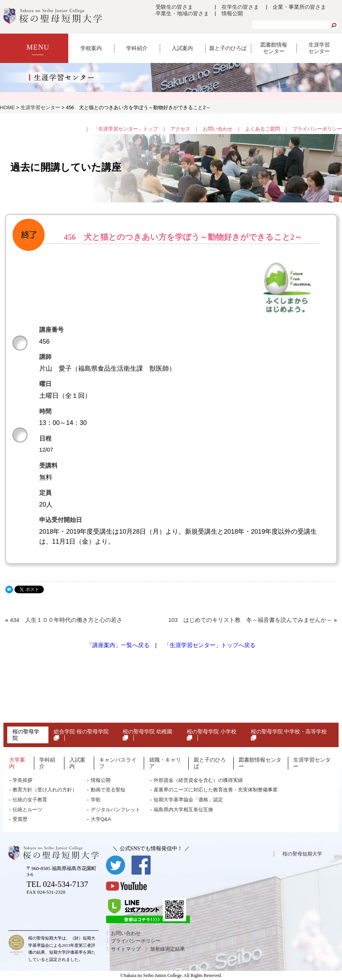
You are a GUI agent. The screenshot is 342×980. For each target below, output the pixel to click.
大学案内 (17, 763)
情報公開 (232, 13)
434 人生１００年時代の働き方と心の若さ (66, 620)
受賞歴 (20, 819)
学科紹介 (137, 48)
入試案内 (182, 48)
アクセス (180, 129)
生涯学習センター (319, 48)
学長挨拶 (22, 780)
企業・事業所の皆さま (299, 7)
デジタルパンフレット (116, 810)
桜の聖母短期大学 (302, 854)
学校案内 (91, 48)
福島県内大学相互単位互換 (183, 810)
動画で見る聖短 (108, 790)
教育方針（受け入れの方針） (45, 790)
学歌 (96, 800)
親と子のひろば (228, 48)
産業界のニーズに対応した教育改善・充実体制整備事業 (216, 790)
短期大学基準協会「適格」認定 (188, 800)
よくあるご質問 (263, 129)
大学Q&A (101, 819)
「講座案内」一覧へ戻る (118, 645)
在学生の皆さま (240, 7)
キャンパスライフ (118, 763)
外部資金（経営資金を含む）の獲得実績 (198, 780)
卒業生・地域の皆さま (182, 13)
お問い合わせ (218, 129)
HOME (7, 107)
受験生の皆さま (174, 7)
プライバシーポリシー (317, 129)
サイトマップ (126, 949)
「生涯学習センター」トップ (126, 129)
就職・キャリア (165, 763)
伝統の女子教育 (30, 800)
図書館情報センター (274, 48)
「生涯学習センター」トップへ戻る (210, 645)
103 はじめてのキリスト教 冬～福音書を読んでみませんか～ (250, 620)
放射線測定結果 (168, 949)
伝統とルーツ (27, 810)
